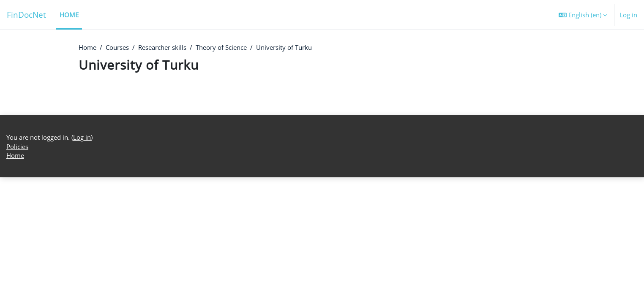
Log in (628, 15)
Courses (117, 48)
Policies (17, 273)
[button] (583, 15)
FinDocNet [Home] (26, 15)
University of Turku (284, 48)
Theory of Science (221, 48)
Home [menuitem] (69, 15)
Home (87, 48)
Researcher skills (162, 48)
